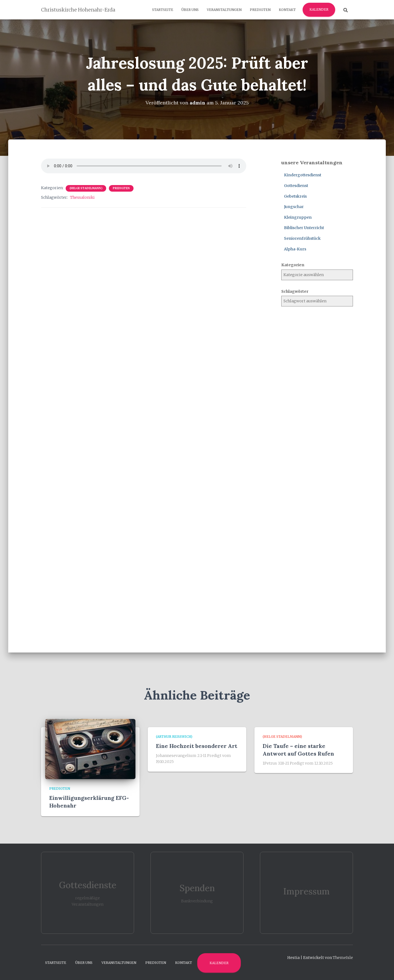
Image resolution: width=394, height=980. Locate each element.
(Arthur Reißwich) (174, 737)
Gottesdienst (296, 185)
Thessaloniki (82, 197)
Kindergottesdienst (303, 175)
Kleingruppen (298, 217)
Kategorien (293, 265)
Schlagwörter (295, 291)
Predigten (260, 10)
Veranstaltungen (224, 10)
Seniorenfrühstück (302, 238)
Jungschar (294, 207)
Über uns (190, 10)
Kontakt (287, 10)
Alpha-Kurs (295, 249)
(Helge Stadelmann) (86, 188)
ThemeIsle (343, 957)
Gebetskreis (295, 196)
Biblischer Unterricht (304, 228)
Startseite (163, 10)
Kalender (319, 9)
